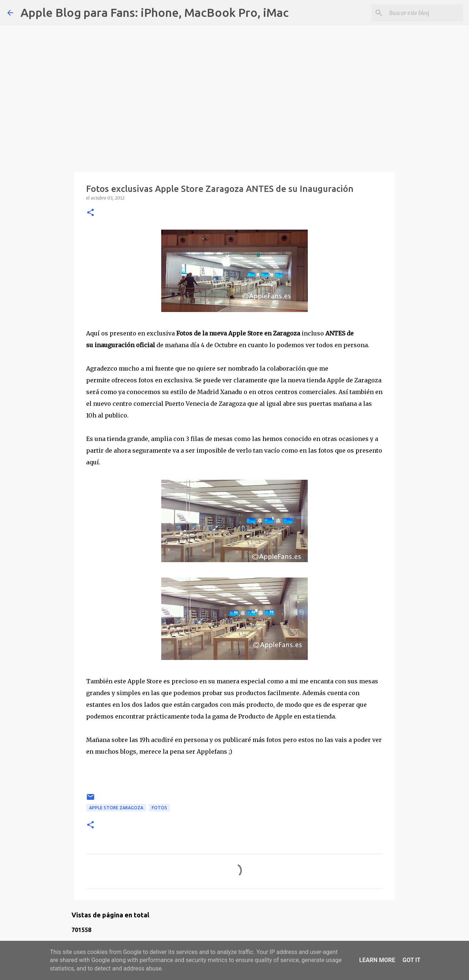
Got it (411, 960)
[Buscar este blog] (425, 13)
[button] (91, 213)
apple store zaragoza (116, 808)
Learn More (377, 960)
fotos (159, 808)
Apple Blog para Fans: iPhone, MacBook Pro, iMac (155, 12)
